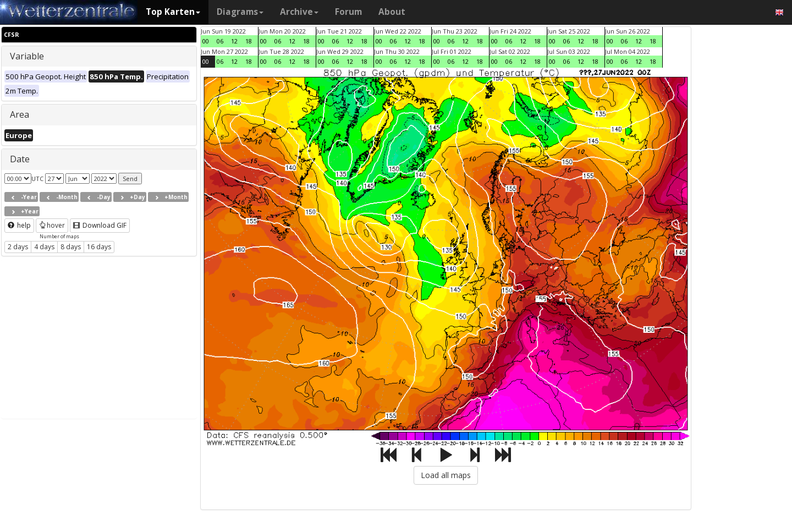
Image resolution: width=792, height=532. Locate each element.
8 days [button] (71, 247)
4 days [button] (44, 247)
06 (220, 41)
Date (20, 159)
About (392, 12)
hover (52, 225)
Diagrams (240, 12)
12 (234, 41)
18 (249, 41)
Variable (27, 56)
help (19, 225)
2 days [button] (18, 247)
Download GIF (100, 225)
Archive (299, 12)
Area (20, 114)
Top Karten (173, 12)
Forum (348, 12)
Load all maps (446, 475)
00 (206, 41)
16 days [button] (99, 247)
